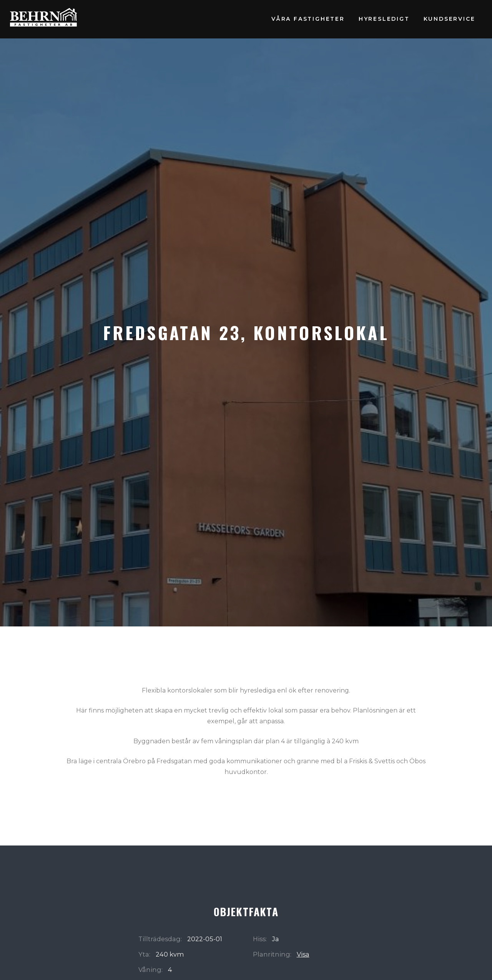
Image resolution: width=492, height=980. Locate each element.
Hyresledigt (384, 19)
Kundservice (450, 19)
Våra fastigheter (308, 19)
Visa (303, 954)
